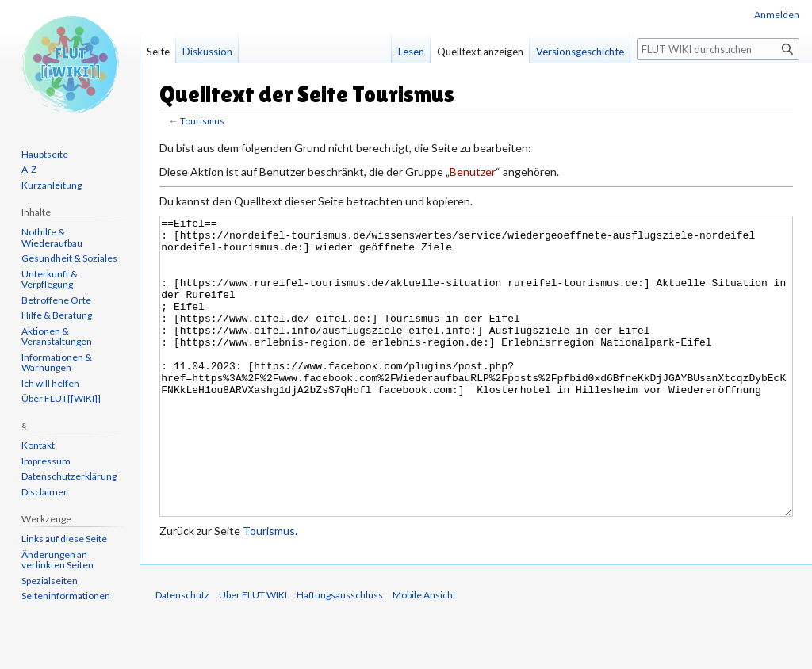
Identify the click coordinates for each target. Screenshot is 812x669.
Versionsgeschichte (580, 52)
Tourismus (202, 121)
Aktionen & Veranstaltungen (57, 336)
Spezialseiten (50, 581)
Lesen (411, 52)
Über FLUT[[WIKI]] (61, 398)
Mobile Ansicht (424, 654)
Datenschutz (182, 654)
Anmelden (777, 15)
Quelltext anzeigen (480, 52)
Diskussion (207, 52)
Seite (158, 52)
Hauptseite (45, 154)
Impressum (46, 461)
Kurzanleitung (52, 185)
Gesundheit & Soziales (69, 258)
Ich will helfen (50, 383)
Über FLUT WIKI (253, 654)
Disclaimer (44, 492)
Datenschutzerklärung (69, 476)
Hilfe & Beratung (57, 315)
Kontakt (38, 445)
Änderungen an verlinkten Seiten (57, 560)
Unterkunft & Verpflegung (50, 279)
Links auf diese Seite (64, 539)
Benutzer (473, 172)
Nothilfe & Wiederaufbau (52, 237)
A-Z (29, 169)
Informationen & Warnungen (57, 363)
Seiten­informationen (66, 596)
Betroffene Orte (56, 300)
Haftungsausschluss (340, 654)
